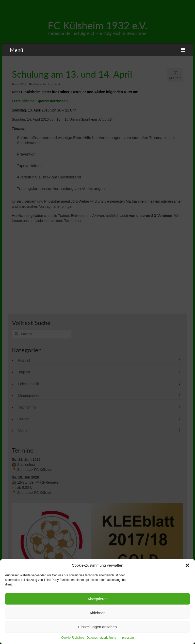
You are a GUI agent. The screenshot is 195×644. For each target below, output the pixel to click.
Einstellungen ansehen (97, 627)
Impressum (126, 638)
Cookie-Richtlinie (73, 638)
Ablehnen (97, 613)
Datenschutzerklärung (101, 638)
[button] (187, 565)
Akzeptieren (97, 599)
